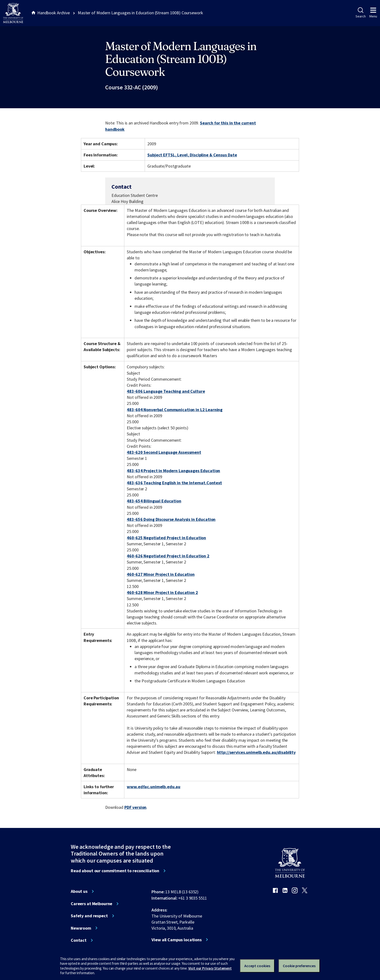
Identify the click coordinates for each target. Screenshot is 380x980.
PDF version (135, 807)
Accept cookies (257, 966)
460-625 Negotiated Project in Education (166, 538)
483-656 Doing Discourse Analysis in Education (171, 519)
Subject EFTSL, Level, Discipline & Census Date (192, 155)
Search (360, 13)
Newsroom (81, 928)
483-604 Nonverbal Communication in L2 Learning (175, 410)
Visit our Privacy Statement (210, 968)
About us (79, 891)
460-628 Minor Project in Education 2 (162, 592)
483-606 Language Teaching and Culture (166, 391)
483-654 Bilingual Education (154, 501)
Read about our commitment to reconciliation (115, 871)
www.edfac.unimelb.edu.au (154, 787)
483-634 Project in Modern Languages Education (173, 471)
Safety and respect (89, 916)
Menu (373, 13)
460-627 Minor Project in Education (161, 574)
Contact (79, 940)
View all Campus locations (177, 940)
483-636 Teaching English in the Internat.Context (174, 483)
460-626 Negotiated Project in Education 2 (168, 556)
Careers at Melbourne (91, 904)
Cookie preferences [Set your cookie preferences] (299, 966)
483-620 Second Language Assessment (164, 452)
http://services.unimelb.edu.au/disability (256, 752)
